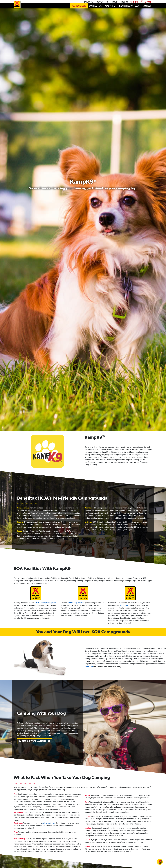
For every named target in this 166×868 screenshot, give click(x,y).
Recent (135, 2)
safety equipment (49, 823)
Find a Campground (79, 6)
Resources (147, 6)
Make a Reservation (35, 741)
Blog (109, 2)
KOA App (116, 2)
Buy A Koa (125, 2)
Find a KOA (89, 667)
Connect (101, 2)
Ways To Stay (111, 6)
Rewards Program (126, 6)
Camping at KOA (96, 6)
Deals (138, 6)
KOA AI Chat (90, 2)
